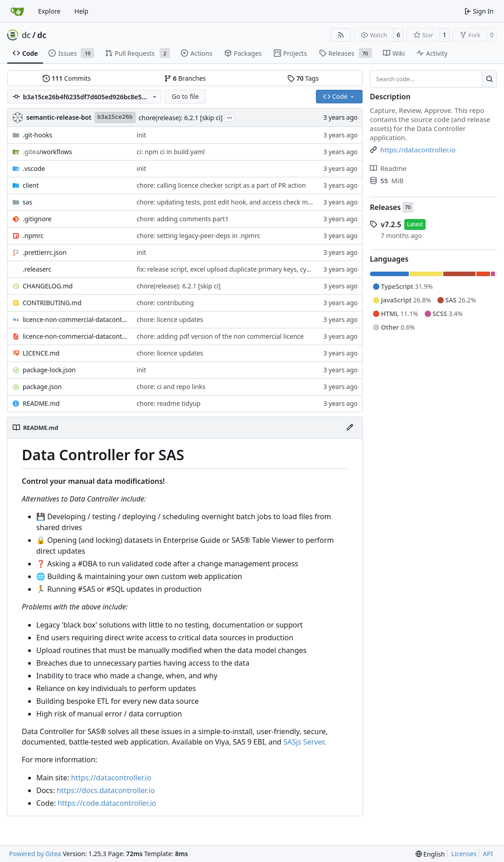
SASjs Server (303, 742)
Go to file (185, 96)
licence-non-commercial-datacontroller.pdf (75, 336)
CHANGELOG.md (48, 286)
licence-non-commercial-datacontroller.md (75, 319)
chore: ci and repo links (171, 387)
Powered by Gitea (35, 854)
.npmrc (33, 236)
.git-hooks (37, 135)
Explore (49, 11)
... (230, 117)
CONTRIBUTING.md (52, 303)
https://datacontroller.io (111, 778)
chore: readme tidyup (169, 403)
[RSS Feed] (341, 35)
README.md (41, 403)
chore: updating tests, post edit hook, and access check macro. (231, 202)
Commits (67, 78)
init (142, 135)
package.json (42, 387)
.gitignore (37, 219)
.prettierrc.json (45, 252)
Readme (388, 168)
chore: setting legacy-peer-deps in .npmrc (199, 236)
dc (26, 35)
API (488, 854)
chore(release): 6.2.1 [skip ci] (181, 118)
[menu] (430, 854)
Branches (185, 78)
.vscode (34, 168)
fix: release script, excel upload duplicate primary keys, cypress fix (234, 269)
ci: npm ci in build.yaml (171, 152)
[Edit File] (350, 428)
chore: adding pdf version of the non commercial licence (220, 336)
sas (27, 202)
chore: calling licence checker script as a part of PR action (221, 185)
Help (81, 11)
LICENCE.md (41, 353)
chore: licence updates (170, 319)
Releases (385, 207)
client (31, 185)
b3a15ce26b (115, 117)
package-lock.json (49, 370)
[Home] (17, 11)
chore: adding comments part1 (183, 219)
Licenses (464, 854)
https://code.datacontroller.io (107, 803)
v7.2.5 (391, 224)
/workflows (47, 152)
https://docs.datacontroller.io (106, 790)
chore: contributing (165, 303)
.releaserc (37, 269)
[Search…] (489, 79)
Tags (303, 78)
